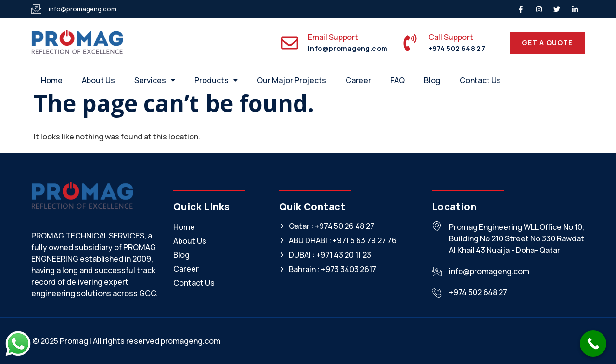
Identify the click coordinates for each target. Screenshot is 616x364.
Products (216, 80)
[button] (155, 80)
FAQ (398, 80)
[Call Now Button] (593, 344)
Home (52, 80)
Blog (432, 80)
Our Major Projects (292, 80)
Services (155, 80)
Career (358, 80)
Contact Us (480, 80)
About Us (98, 80)
